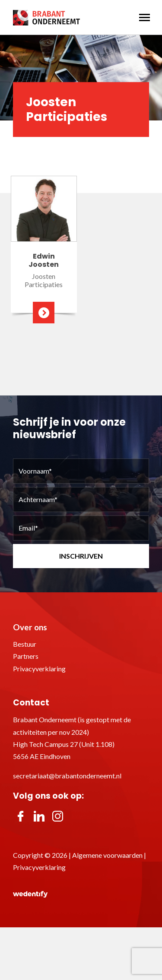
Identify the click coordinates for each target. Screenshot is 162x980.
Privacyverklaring (39, 669)
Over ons (30, 627)
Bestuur (25, 644)
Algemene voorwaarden (107, 855)
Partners (26, 656)
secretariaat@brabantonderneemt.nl (67, 776)
